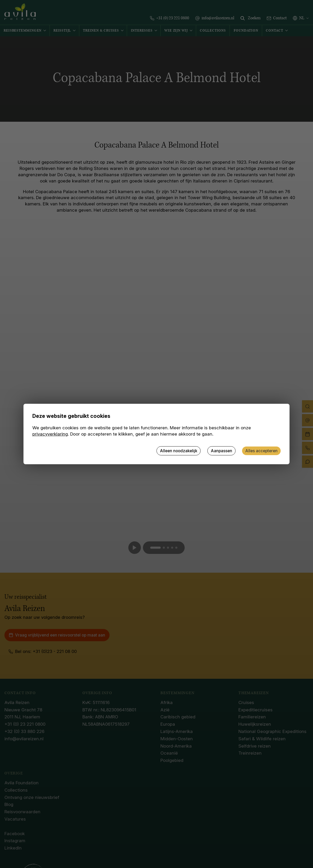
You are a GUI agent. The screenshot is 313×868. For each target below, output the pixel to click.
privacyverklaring (50, 434)
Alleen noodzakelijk (179, 451)
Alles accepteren (261, 451)
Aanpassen (221, 451)
